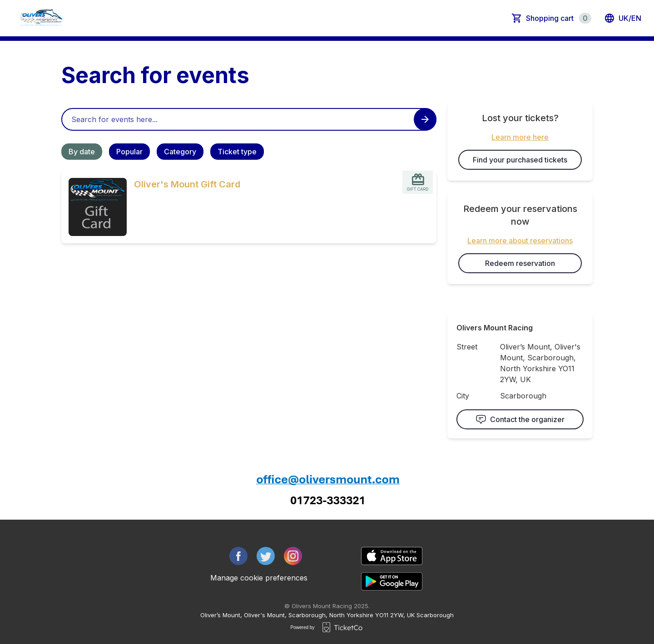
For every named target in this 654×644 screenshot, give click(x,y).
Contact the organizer (520, 419)
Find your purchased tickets (520, 160)
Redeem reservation (520, 263)
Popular (129, 152)
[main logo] (41, 18)
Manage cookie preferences (259, 578)
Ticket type (237, 152)
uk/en (623, 18)
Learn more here (520, 137)
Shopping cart (559, 18)
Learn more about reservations (520, 241)
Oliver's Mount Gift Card (187, 184)
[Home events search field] (249, 119)
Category (180, 152)
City (463, 396)
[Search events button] (425, 119)
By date (82, 152)
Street (467, 347)
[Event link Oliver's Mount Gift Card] (94, 207)
